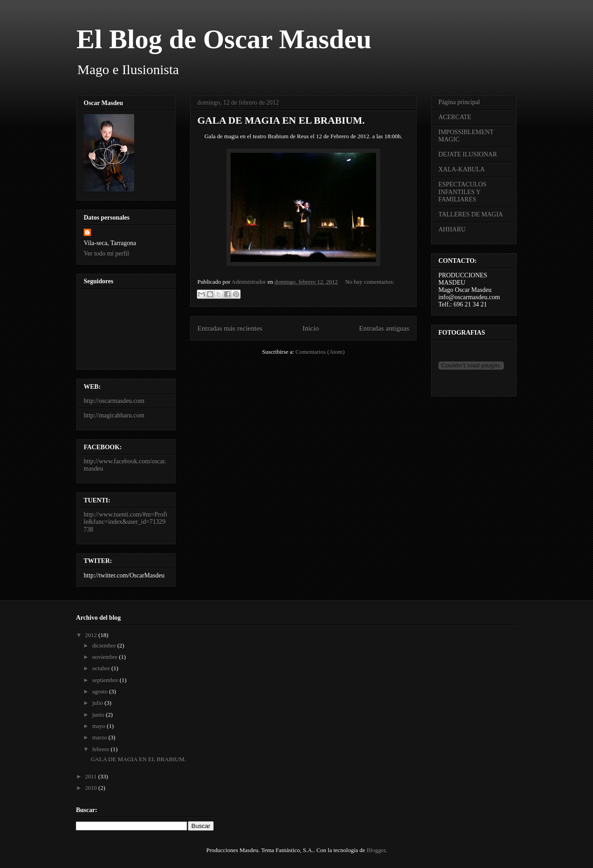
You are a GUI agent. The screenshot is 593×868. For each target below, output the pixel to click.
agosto (101, 691)
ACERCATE (455, 117)
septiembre (106, 680)
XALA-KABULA (462, 169)
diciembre (105, 645)
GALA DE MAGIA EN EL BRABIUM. (281, 120)
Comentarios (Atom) (320, 352)
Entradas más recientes (230, 328)
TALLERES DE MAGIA (471, 214)
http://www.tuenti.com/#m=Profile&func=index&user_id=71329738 (126, 522)
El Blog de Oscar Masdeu (224, 39)
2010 (92, 788)
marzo (101, 737)
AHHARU (452, 229)
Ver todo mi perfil (106, 253)
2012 (92, 635)
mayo (100, 726)
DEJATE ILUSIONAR (468, 154)
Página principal (459, 102)
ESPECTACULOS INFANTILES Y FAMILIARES (462, 192)
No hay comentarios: (370, 282)
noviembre (106, 657)
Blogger (376, 850)
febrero (102, 749)
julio (98, 703)
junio (99, 715)
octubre (102, 668)
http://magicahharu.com (114, 415)
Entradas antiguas (384, 328)
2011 (92, 776)
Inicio (311, 328)
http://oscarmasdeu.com (114, 401)
